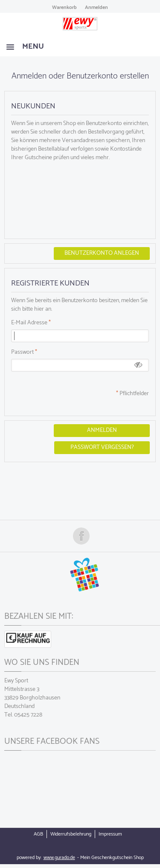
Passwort (22, 352)
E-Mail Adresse (29, 323)
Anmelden (96, 7)
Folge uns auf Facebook (81, 536)
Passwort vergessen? (102, 447)
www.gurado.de (59, 858)
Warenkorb (64, 7)
